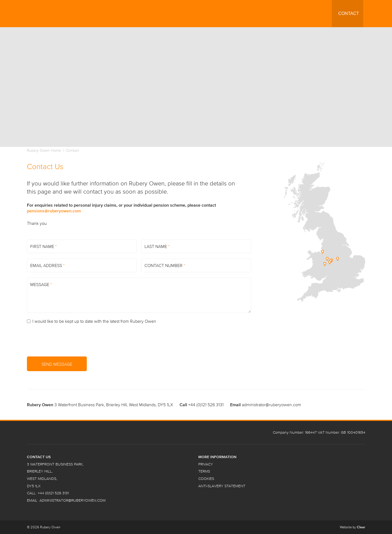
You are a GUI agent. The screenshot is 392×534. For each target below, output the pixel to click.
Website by (353, 527)
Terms (204, 471)
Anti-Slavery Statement (222, 486)
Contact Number (165, 265)
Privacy (206, 464)
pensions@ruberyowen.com (54, 211)
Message (41, 284)
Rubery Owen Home (44, 150)
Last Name (157, 246)
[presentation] (68, 340)
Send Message (57, 364)
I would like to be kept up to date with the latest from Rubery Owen (92, 321)
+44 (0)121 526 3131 (206, 405)
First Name (43, 246)
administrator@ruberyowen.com (271, 405)
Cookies (206, 479)
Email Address (47, 265)
